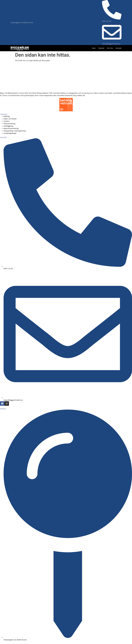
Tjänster (101, 48)
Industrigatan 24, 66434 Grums (22, 22)
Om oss (110, 48)
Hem (94, 48)
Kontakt (119, 48)
